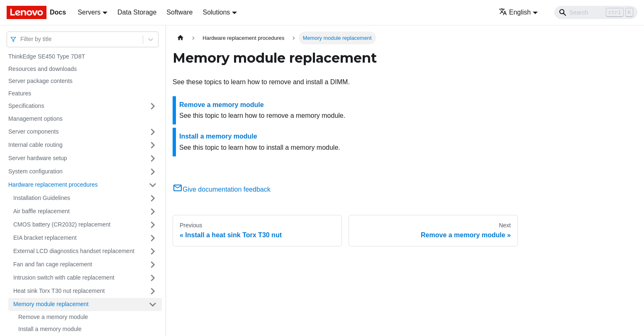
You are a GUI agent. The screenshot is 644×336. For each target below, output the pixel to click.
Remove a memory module (53, 317)
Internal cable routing (35, 145)
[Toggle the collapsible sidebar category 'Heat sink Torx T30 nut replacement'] (153, 291)
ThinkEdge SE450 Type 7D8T (47, 56)
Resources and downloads (43, 69)
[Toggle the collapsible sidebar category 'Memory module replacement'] (153, 304)
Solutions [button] (216, 12)
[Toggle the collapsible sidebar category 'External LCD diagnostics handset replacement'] (153, 251)
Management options (35, 119)
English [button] (515, 12)
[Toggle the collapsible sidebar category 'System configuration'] (153, 172)
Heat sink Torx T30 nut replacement (59, 291)
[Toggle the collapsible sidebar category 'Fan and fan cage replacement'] (153, 265)
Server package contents (40, 81)
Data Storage (137, 12)
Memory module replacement (51, 304)
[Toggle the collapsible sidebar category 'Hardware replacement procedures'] (153, 185)
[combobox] (21, 39)
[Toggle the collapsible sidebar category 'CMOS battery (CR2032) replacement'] (153, 225)
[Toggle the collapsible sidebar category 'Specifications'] (153, 106)
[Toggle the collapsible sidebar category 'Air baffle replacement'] (153, 212)
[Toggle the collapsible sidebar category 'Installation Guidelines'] (153, 198)
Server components (33, 131)
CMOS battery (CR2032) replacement (62, 224)
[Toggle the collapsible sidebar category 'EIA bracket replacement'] (153, 238)
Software (179, 12)
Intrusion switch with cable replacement (64, 278)
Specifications (26, 106)
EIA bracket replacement (45, 238)
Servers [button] (89, 12)
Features (20, 93)
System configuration (35, 171)
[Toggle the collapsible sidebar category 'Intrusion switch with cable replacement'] (153, 278)
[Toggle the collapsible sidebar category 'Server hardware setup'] (153, 158)
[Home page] (181, 38)
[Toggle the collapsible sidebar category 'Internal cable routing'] (153, 145)
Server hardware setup (38, 158)
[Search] (596, 12)
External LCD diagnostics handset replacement (74, 251)
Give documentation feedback (222, 189)
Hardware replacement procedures (53, 185)
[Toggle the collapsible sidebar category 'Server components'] (153, 132)
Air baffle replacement (41, 211)
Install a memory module (50, 329)
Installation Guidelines (42, 198)
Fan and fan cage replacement (53, 264)
